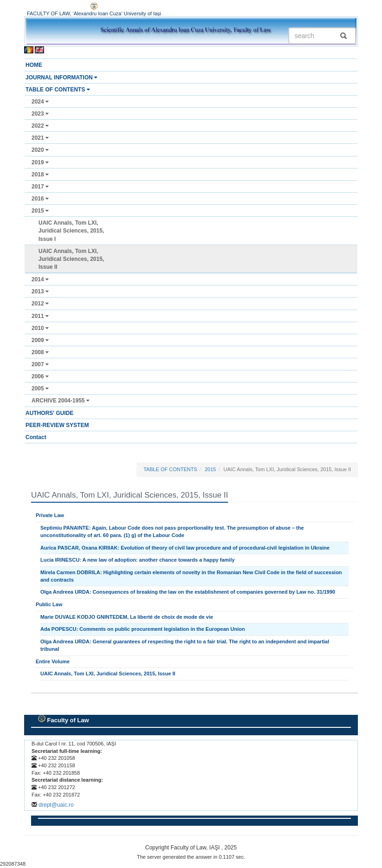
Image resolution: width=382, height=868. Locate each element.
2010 (40, 328)
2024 (40, 102)
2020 (40, 150)
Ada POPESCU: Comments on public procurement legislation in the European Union (143, 629)
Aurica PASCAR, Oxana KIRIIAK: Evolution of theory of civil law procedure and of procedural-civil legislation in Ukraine (185, 548)
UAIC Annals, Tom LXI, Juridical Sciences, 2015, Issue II (71, 259)
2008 (40, 352)
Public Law (49, 604)
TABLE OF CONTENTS (58, 90)
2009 (40, 340)
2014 (40, 279)
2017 (40, 187)
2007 (40, 364)
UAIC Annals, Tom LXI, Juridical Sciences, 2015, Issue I (71, 231)
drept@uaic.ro (56, 805)
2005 (40, 389)
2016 (40, 199)
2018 (40, 175)
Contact (36, 437)
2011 (40, 316)
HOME (34, 65)
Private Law (50, 515)
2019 (40, 162)
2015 (40, 211)
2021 (40, 138)
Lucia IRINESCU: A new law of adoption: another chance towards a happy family (137, 560)
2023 (40, 114)
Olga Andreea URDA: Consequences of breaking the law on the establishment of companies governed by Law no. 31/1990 (188, 592)
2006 (40, 376)
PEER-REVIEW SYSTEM (57, 425)
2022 (40, 126)
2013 (40, 291)
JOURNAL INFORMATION (61, 78)
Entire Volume (53, 661)
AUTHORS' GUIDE (50, 413)
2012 (40, 304)
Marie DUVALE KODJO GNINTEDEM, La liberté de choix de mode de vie (127, 617)
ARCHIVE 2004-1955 (60, 401)
